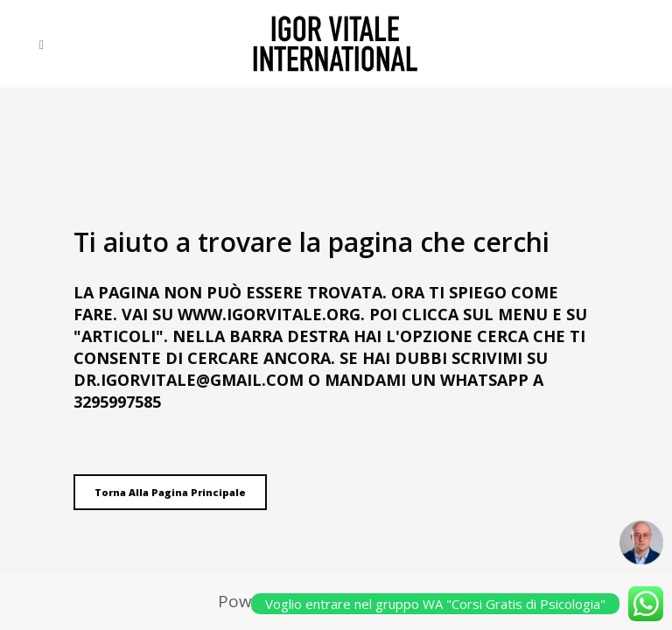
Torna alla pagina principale (170, 492)
